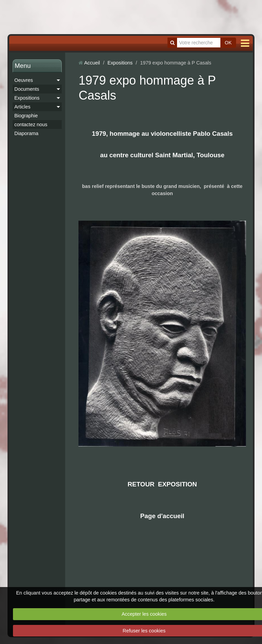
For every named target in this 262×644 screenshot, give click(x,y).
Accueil (92, 63)
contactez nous (31, 125)
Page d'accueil (162, 516)
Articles (22, 107)
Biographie (26, 116)
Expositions (27, 98)
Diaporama (26, 133)
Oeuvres (24, 80)
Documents (27, 89)
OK (228, 43)
